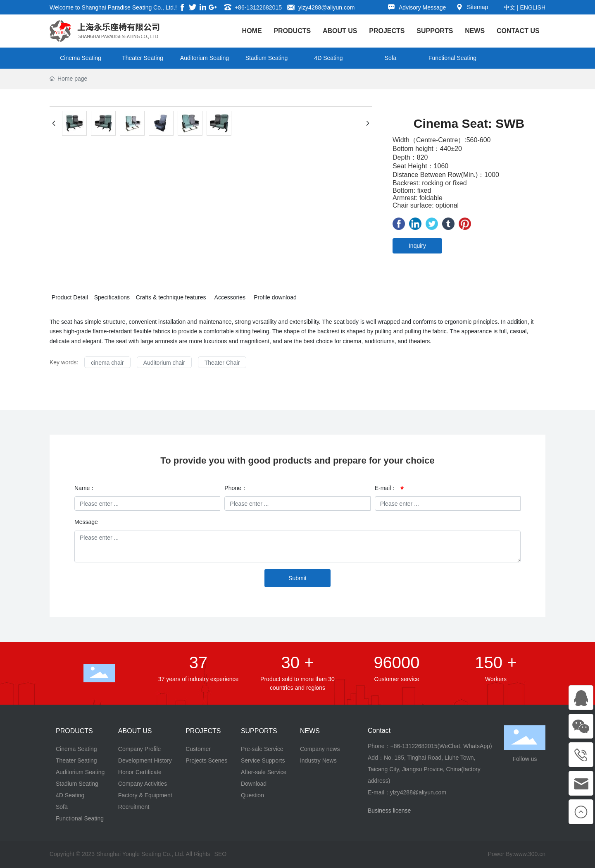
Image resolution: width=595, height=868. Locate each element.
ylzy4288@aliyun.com (326, 7)
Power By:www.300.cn (517, 854)
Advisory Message (422, 7)
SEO (221, 854)
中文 (509, 7)
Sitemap (477, 7)
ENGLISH (533, 7)
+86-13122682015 (258, 7)
